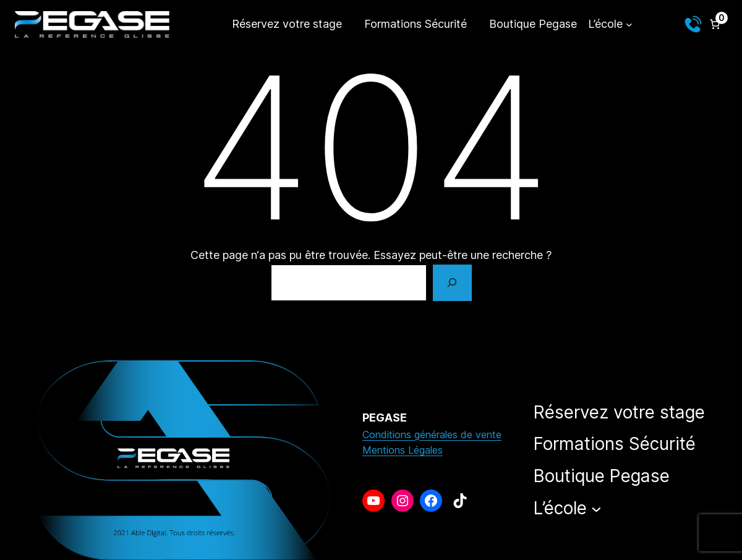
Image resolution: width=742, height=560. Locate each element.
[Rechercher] (452, 283)
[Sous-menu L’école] (610, 24)
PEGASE (385, 418)
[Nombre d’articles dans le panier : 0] (715, 24)
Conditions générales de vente (432, 435)
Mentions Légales (403, 450)
